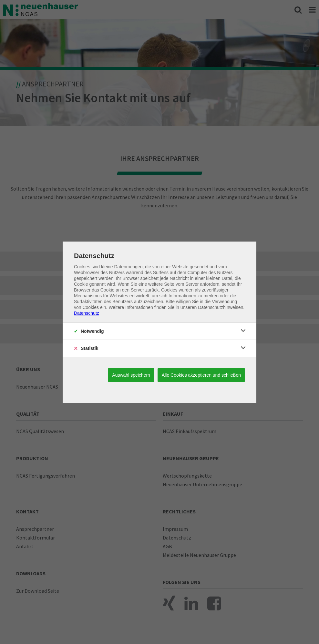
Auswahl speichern (131, 375)
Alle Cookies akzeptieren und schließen (201, 375)
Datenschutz (87, 313)
